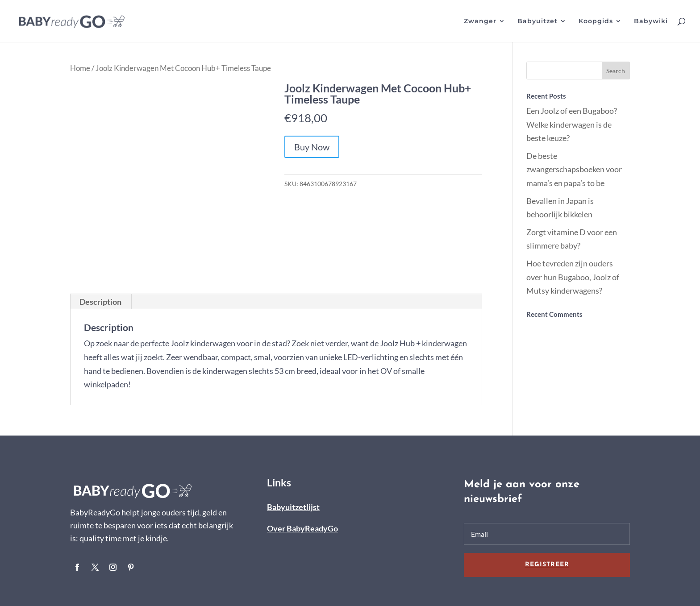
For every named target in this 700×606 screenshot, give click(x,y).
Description (100, 302)
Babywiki (651, 21)
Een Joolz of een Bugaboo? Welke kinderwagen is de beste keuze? (572, 124)
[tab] (101, 302)
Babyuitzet (537, 21)
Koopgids (596, 21)
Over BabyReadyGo (302, 528)
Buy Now (312, 147)
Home (80, 68)
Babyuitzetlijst (293, 507)
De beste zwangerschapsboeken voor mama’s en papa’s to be (574, 169)
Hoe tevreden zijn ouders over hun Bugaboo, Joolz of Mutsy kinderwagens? (573, 277)
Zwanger (480, 21)
